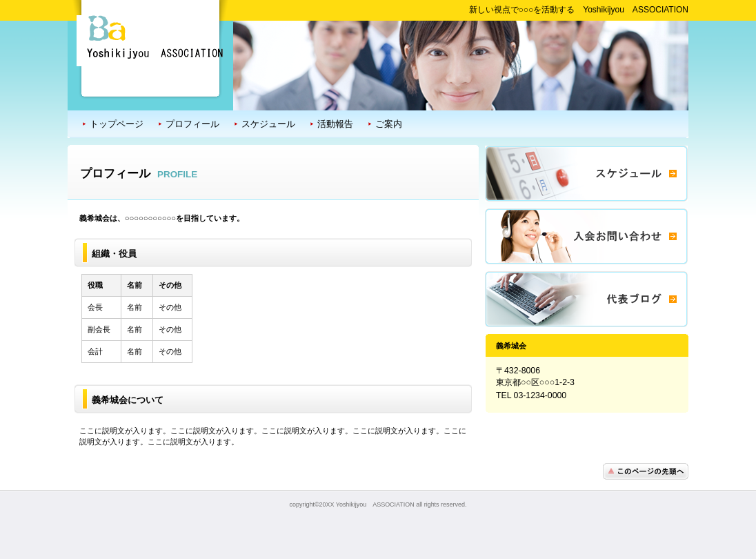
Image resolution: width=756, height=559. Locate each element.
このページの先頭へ (646, 471)
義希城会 (150, 41)
